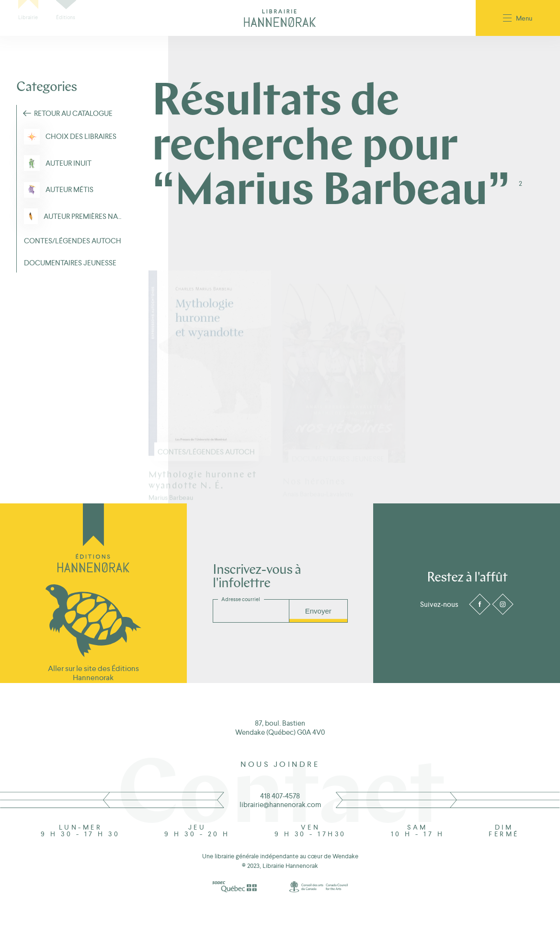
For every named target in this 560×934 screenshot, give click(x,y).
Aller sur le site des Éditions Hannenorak (93, 673)
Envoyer (318, 611)
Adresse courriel (241, 599)
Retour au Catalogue (73, 113)
